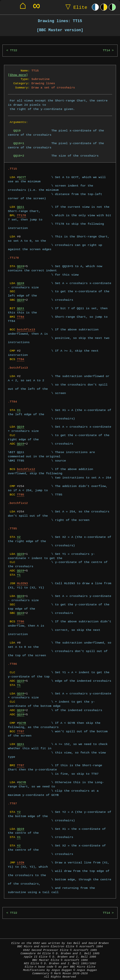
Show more (18, 75)
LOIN (21, 862)
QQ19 (21, 266)
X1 (19, 410)
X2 (19, 537)
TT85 (21, 495)
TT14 (106, 50)
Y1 (19, 575)
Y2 (19, 812)
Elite (75, 7)
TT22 (14, 50)
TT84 (21, 317)
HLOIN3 (22, 583)
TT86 (21, 621)
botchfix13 (26, 329)
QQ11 (21, 207)
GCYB (22, 723)
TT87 (21, 731)
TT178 (22, 215)
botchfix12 (26, 469)
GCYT (22, 177)
